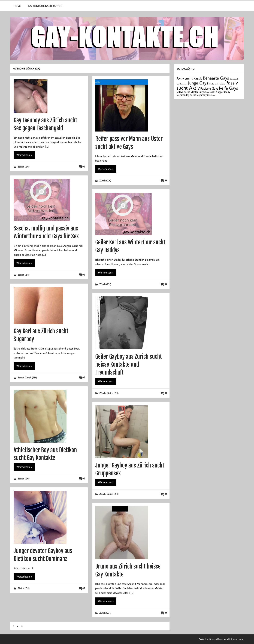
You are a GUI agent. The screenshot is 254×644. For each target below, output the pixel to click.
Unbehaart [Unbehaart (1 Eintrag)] (211, 95)
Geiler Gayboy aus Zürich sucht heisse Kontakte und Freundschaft (128, 364)
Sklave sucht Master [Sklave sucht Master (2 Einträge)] (187, 92)
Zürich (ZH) (24, 167)
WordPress (218, 639)
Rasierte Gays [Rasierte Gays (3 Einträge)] (209, 88)
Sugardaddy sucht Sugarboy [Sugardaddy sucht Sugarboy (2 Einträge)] (192, 95)
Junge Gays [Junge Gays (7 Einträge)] (198, 83)
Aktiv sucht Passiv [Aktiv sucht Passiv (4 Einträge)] (189, 78)
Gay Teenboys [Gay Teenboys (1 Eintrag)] (182, 84)
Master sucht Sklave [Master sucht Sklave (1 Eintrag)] (217, 84)
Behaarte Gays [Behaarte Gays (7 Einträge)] (216, 78)
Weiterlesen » (24, 155)
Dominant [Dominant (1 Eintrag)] (234, 79)
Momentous (236, 639)
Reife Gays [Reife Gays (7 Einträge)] (228, 88)
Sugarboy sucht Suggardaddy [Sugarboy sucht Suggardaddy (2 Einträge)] (214, 92)
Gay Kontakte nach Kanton (45, 6)
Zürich (21, 377)
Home (17, 6)
